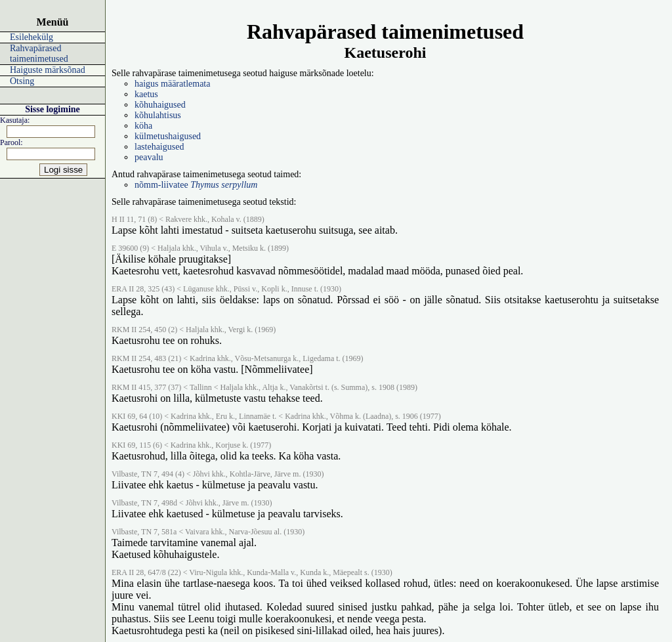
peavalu (149, 157)
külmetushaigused (168, 136)
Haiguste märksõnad (48, 70)
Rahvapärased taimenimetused (39, 53)
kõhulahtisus (158, 115)
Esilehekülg (31, 37)
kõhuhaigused (160, 105)
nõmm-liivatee (196, 185)
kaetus (146, 94)
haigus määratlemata (172, 84)
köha (143, 126)
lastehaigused (159, 147)
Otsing (22, 81)
